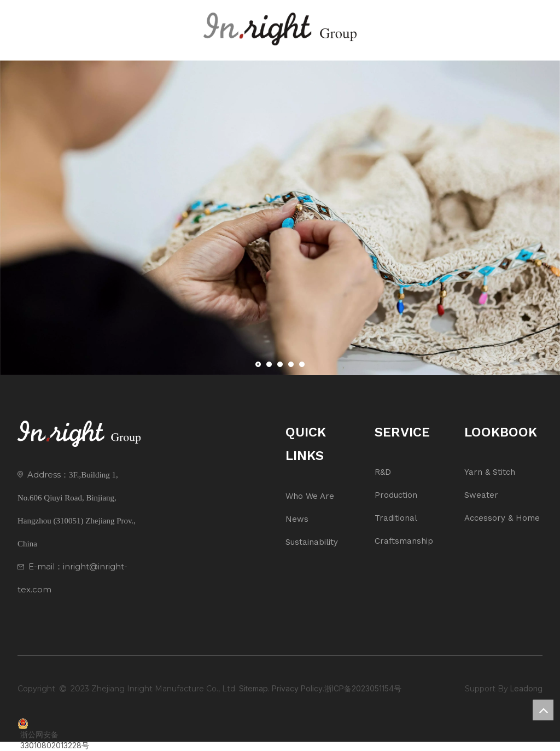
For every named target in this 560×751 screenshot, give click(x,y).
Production (396, 495)
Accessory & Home (502, 518)
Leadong (526, 688)
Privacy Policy (297, 688)
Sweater (481, 495)
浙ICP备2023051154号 (363, 688)
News (297, 519)
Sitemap (253, 688)
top (543, 710)
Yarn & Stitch (490, 472)
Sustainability (312, 542)
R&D (383, 472)
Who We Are (310, 496)
